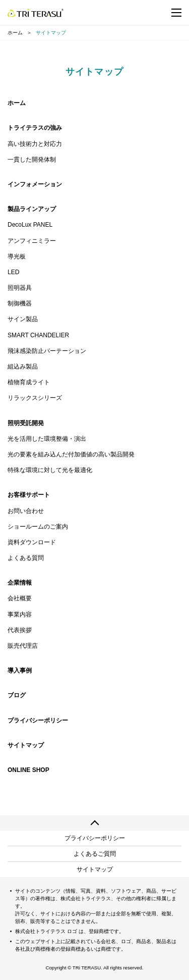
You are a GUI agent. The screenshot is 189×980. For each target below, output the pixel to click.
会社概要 (20, 598)
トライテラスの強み (35, 128)
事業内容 (20, 614)
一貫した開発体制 (32, 160)
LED (13, 272)
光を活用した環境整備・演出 (47, 439)
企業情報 (20, 583)
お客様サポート (29, 495)
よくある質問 (26, 558)
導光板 (17, 256)
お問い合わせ (26, 511)
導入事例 (20, 670)
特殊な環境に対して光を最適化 (50, 470)
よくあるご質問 (95, 854)
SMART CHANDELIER (38, 335)
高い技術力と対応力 (35, 144)
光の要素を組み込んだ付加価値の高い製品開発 (71, 454)
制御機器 (20, 303)
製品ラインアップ (32, 209)
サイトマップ (26, 745)
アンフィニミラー (32, 241)
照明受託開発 (26, 423)
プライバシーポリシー (38, 720)
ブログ (17, 695)
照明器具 (20, 288)
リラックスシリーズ (35, 398)
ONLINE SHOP (28, 770)
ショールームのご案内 (38, 527)
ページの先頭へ (94, 823)
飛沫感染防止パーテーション (47, 351)
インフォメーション (35, 184)
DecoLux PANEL (30, 225)
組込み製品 (23, 367)
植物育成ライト (29, 382)
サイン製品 (23, 319)
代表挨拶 (20, 630)
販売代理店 (23, 646)
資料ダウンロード (32, 542)
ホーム (15, 33)
